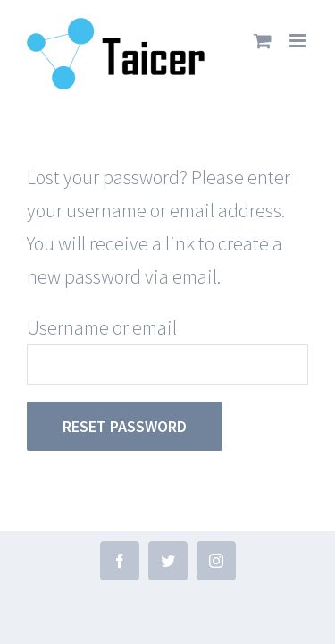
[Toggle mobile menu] (299, 41)
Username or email (102, 327)
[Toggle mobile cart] (263, 41)
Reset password (125, 426)
